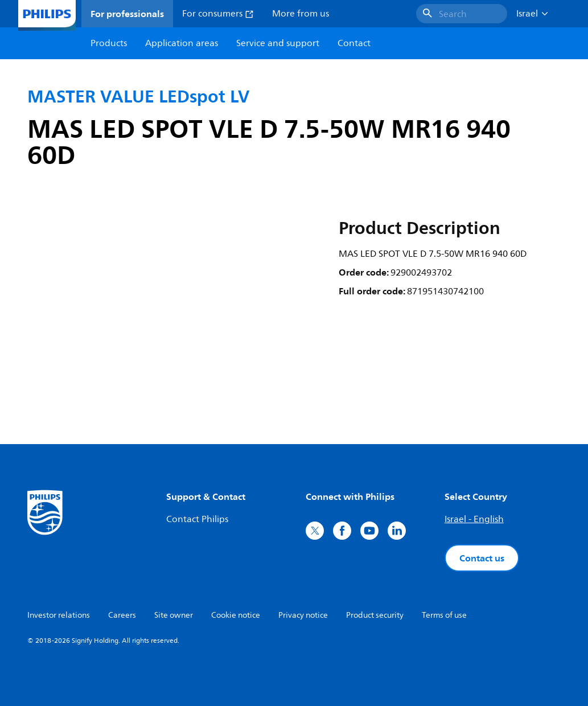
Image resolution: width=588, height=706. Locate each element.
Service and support (278, 43)
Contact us (482, 558)
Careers (122, 615)
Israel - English (474, 519)
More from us (301, 14)
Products (109, 43)
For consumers (218, 14)
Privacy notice (303, 615)
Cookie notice (236, 615)
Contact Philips (197, 519)
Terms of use (444, 615)
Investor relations (59, 615)
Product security (375, 615)
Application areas (182, 43)
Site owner (174, 615)
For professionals (127, 14)
